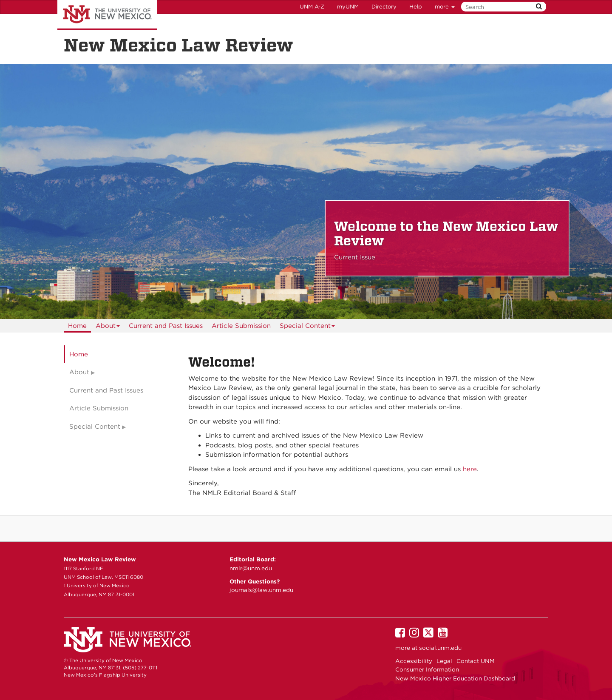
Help (416, 7)
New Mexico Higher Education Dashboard (455, 678)
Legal (444, 661)
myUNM (348, 7)
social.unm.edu (440, 648)
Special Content (307, 327)
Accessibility (414, 661)
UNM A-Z (312, 7)
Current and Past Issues (166, 326)
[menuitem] (77, 326)
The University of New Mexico (107, 15)
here (470, 469)
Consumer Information (427, 669)
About (108, 327)
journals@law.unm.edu (261, 590)
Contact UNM (476, 661)
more (445, 7)
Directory (384, 7)
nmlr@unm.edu (251, 568)
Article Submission (241, 326)
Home (77, 326)
